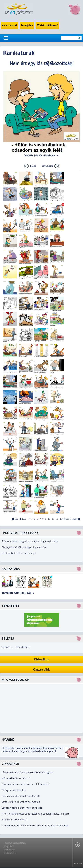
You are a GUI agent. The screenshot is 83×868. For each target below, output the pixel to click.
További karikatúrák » (18, 593)
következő (64, 519)
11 (53, 519)
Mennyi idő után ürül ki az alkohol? (21, 796)
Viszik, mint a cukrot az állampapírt (21, 802)
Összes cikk (41, 670)
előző (24, 519)
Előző (33, 166)
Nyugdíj (8, 740)
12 (57, 519)
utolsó (75, 519)
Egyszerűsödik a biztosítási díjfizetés (22, 808)
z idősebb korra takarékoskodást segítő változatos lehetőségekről (32, 750)
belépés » (7, 647)
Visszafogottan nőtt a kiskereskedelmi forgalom (28, 772)
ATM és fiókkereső (47, 26)
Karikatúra (11, 569)
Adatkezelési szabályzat (15, 843)
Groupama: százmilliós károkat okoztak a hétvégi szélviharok (35, 826)
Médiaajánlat (10, 853)
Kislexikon (42, 660)
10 (49, 519)
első (16, 519)
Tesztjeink (27, 26)
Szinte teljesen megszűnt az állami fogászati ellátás (30, 541)
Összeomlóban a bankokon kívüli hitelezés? (26, 784)
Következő (47, 166)
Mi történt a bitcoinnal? (15, 820)
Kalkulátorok (10, 26)
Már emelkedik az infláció (16, 778)
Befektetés (11, 606)
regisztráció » (23, 647)
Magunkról (9, 846)
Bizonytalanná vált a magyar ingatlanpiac (24, 547)
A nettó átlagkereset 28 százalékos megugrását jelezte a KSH (35, 814)
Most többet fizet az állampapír (19, 553)
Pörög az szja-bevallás (14, 790)
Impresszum (9, 850)
